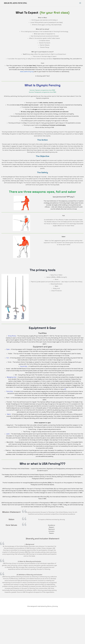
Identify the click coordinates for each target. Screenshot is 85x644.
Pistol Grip (10, 396)
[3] (68, 394)
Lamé (8, 438)
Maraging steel (12, 382)
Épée (8, 354)
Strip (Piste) (12, 340)
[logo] (15, 3)
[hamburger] (80, 3)
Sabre (9, 419)
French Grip (24, 371)
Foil (8, 362)
